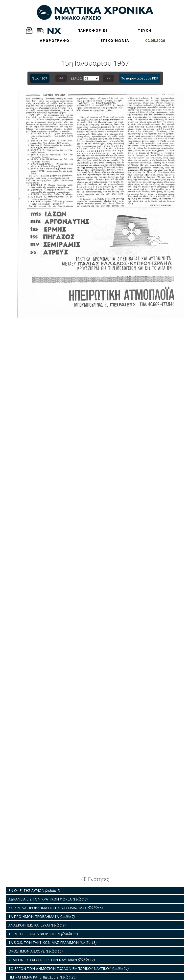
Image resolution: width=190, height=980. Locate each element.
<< (61, 78)
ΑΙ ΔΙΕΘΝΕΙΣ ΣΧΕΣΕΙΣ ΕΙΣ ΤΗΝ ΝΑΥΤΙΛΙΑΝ (52, 960)
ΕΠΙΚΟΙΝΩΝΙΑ (115, 40)
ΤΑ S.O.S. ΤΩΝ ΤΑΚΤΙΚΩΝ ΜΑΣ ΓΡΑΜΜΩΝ (52, 942)
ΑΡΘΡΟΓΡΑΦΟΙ (55, 40)
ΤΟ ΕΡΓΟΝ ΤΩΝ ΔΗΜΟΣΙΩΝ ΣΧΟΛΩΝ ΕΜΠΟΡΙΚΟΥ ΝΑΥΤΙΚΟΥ (69, 968)
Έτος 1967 (40, 78)
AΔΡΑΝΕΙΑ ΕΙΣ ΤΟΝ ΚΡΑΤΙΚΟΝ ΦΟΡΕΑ (48, 899)
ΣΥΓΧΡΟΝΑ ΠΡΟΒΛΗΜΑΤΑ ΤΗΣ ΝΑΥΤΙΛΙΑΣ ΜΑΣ (56, 908)
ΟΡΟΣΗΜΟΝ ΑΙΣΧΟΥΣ (36, 951)
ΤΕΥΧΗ (145, 30)
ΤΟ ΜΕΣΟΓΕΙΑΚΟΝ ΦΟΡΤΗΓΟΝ (43, 934)
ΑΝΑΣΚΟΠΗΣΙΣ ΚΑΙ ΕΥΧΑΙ (37, 925)
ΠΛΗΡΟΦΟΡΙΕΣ (93, 30)
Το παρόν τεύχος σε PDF (140, 78)
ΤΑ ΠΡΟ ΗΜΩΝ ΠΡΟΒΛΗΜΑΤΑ (42, 916)
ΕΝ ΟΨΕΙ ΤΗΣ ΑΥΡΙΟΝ (34, 890)
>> (108, 78)
